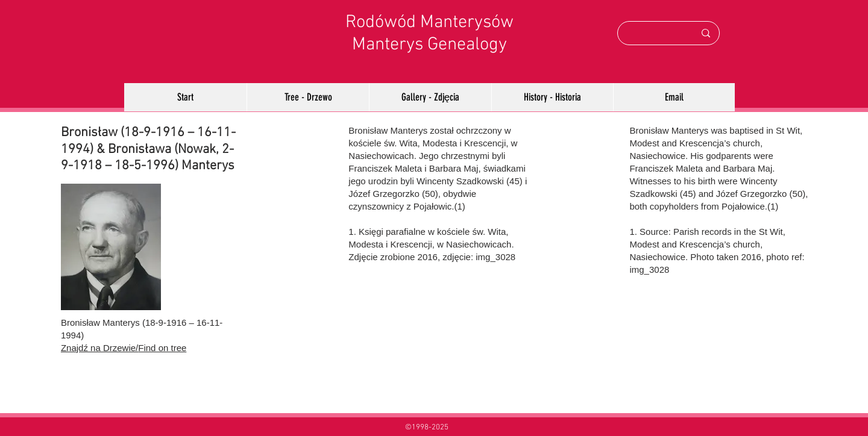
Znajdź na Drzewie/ (99, 348)
